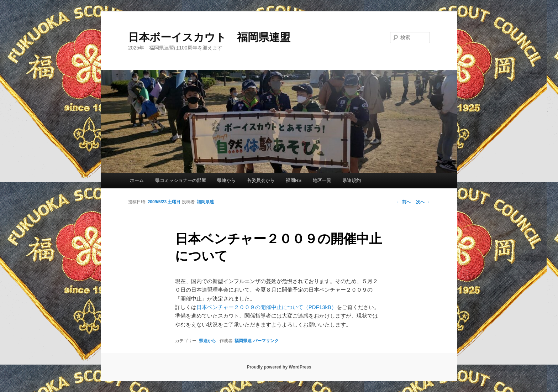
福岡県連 (205, 202)
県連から (226, 180)
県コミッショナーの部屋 (181, 180)
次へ (423, 202)
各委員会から (261, 180)
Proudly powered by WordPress (279, 367)
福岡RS (294, 180)
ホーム (137, 180)
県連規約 (352, 180)
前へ (403, 202)
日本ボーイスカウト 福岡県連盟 (209, 37)
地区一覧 (322, 180)
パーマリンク (266, 341)
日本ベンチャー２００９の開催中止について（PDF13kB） (267, 307)
